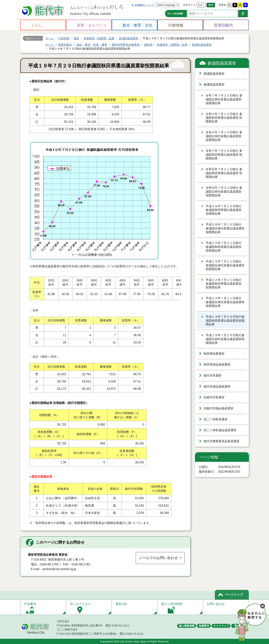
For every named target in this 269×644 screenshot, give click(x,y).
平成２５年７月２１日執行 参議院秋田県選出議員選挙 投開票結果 (224, 247)
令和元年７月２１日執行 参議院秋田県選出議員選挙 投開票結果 (224, 173)
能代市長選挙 (213, 375)
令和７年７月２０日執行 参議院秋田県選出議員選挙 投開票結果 (224, 155)
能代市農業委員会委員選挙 (222, 441)
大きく (201, 5)
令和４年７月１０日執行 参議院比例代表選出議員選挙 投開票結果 (224, 136)
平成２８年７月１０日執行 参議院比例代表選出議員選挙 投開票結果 (225, 228)
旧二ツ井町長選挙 (216, 419)
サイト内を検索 (175, 14)
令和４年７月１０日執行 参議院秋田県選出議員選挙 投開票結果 (224, 118)
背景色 (222, 5)
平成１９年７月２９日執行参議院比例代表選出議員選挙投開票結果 (225, 339)
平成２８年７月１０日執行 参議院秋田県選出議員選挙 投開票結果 (224, 210)
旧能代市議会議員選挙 (219, 408)
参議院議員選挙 (222, 63)
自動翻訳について (144, 5)
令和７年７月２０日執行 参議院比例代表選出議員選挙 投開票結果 (224, 99)
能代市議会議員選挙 (217, 386)
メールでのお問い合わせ (158, 558)
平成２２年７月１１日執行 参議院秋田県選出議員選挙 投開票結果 (224, 284)
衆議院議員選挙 (214, 74)
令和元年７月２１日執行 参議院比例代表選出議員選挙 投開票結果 (224, 192)
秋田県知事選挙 (214, 354)
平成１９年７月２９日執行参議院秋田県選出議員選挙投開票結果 (225, 321)
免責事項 (204, 626)
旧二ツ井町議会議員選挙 (220, 430)
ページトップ (234, 595)
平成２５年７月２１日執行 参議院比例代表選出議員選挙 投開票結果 (225, 265)
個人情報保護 (187, 626)
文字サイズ (189, 5)
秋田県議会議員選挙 (217, 364)
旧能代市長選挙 (214, 397)
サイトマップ (221, 626)
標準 (211, 5)
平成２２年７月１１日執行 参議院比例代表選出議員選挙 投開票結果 (225, 302)
